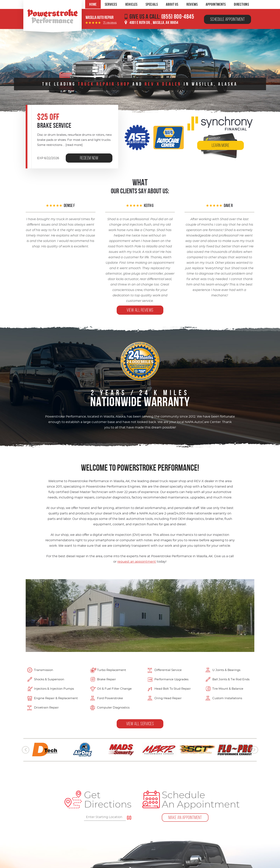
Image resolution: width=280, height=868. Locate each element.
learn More (221, 145)
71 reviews (110, 23)
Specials (152, 4)
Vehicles (131, 4)
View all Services (140, 724)
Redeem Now (89, 158)
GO (129, 818)
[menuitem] (93, 4)
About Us (172, 4)
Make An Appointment (185, 817)
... (72, 145)
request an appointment (137, 562)
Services (111, 4)
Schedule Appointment (228, 19)
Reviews (192, 4)
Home (93, 4)
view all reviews (140, 310)
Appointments (216, 4)
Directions (241, 4)
